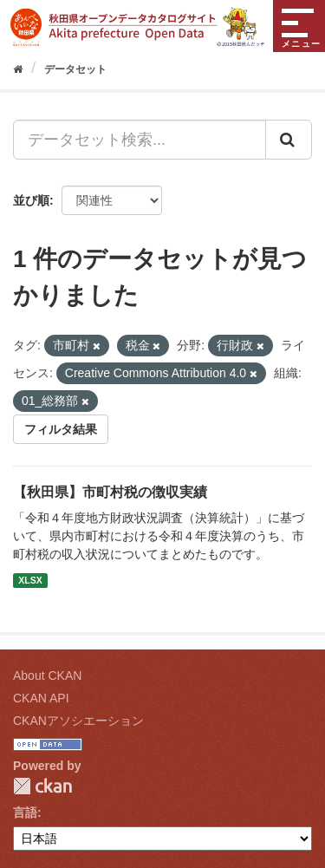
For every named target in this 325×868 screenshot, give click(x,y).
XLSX (30, 580)
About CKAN (47, 675)
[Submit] (289, 140)
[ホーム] (18, 69)
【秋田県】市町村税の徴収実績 (110, 492)
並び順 (31, 200)
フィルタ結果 (61, 429)
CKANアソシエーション (78, 721)
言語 (25, 813)
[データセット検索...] (140, 140)
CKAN (42, 786)
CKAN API (41, 698)
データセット (75, 69)
